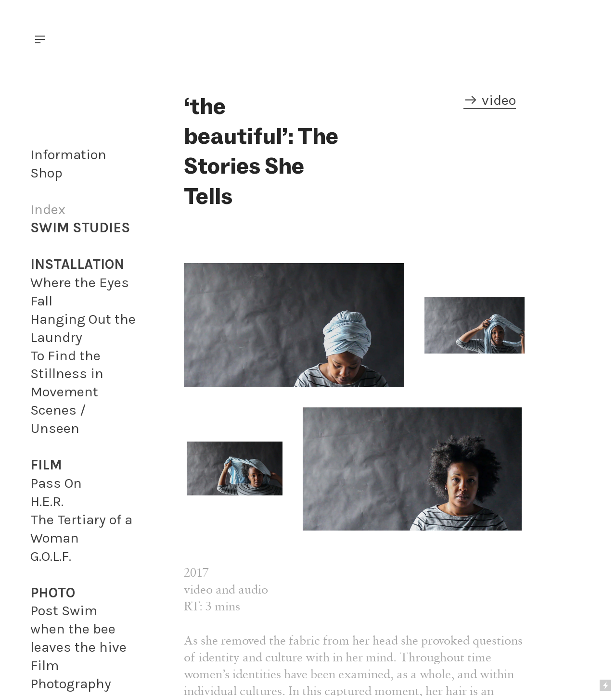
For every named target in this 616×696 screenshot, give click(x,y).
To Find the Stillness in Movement (67, 374)
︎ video (490, 100)
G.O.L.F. (51, 556)
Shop (46, 173)
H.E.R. (47, 501)
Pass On (56, 483)
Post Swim (64, 610)
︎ (40, 40)
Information (68, 154)
